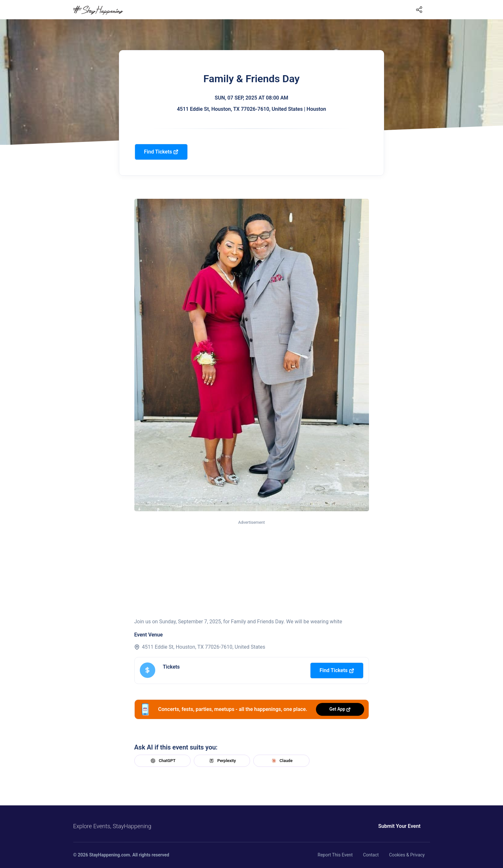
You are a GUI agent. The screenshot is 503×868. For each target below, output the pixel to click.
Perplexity (222, 761)
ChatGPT (162, 761)
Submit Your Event (400, 826)
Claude (281, 761)
